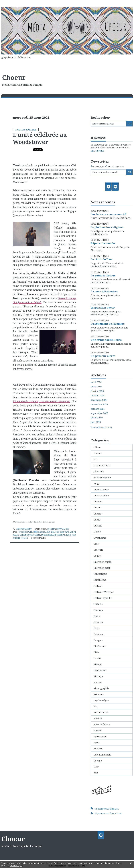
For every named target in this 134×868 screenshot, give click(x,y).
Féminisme (100, 580)
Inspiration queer (103, 308)
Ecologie (98, 550)
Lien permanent (22, 529)
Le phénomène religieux (107, 227)
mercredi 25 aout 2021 (44, 532)
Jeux (96, 628)
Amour (98, 453)
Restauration (101, 712)
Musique (99, 676)
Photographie (101, 688)
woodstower (26, 532)
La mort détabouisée (104, 291)
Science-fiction (102, 724)
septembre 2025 (99, 413)
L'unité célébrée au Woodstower (40, 138)
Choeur (14, 77)
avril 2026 (96, 382)
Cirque (97, 507)
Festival (60, 529)
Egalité (98, 556)
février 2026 (97, 391)
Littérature (100, 646)
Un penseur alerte (103, 356)
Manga (98, 664)
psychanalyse (101, 700)
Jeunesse (99, 622)
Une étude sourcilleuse (106, 340)
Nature (98, 682)
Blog (96, 483)
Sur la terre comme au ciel (108, 214)
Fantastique (100, 574)
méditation (100, 670)
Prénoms (99, 694)
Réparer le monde (103, 243)
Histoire (98, 604)
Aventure (99, 471)
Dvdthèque (100, 538)
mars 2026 (96, 387)
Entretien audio (103, 562)
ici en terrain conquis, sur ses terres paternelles (41, 401)
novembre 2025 (99, 404)
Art (96, 459)
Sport (97, 742)
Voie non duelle (102, 755)
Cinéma (98, 501)
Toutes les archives (101, 427)
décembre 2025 (99, 400)
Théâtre (98, 748)
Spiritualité (100, 736)
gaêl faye (64, 532)
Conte (97, 520)
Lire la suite (97, 151)
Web (96, 767)
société (98, 730)
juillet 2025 (97, 418)
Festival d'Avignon (104, 592)
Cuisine (98, 526)
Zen (96, 773)
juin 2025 (96, 422)
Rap (67, 529)
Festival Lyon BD (103, 598)
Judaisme (99, 634)
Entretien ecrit (102, 568)
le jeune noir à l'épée (30, 535)
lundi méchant (49, 535)
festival (61, 535)
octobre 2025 (98, 409)
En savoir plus (16, 866)
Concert (51, 529)
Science (98, 718)
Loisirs (98, 658)
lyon (68, 535)
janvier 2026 (98, 395)
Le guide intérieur (103, 275)
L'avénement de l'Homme (108, 324)
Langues (99, 640)
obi (57, 532)
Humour (99, 610)
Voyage (98, 761)
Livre (97, 652)
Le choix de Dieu (102, 259)
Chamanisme (101, 489)
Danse (97, 532)
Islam (97, 616)
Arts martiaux (102, 465)
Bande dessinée (102, 477)
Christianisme (102, 495)
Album (98, 447)
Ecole (97, 544)
